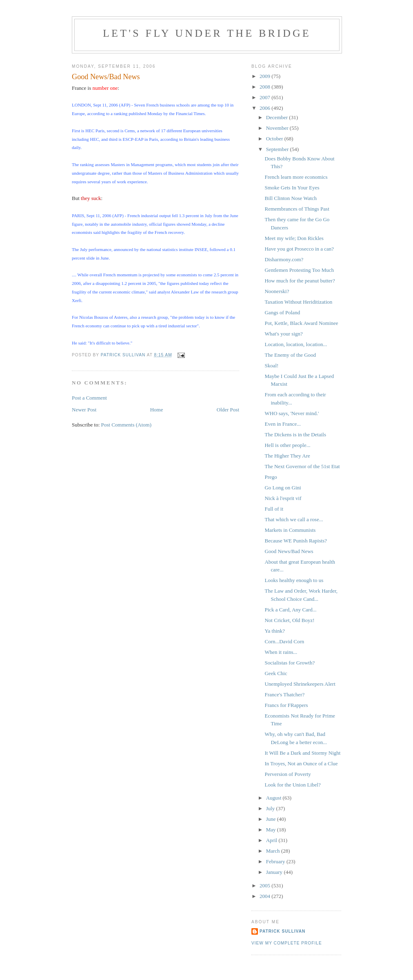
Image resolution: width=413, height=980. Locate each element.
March (274, 851)
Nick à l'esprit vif (283, 498)
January (275, 872)
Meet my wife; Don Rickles (294, 238)
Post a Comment (89, 398)
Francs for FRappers (286, 705)
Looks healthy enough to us (294, 580)
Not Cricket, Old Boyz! (289, 620)
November (278, 128)
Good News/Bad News (289, 551)
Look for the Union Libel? (292, 785)
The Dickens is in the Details (295, 434)
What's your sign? (283, 334)
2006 (265, 108)
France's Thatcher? (284, 694)
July (271, 808)
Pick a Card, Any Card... (290, 610)
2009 (265, 76)
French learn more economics (296, 177)
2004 (265, 896)
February (276, 861)
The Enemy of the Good (290, 355)
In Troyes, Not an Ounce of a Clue (301, 763)
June (272, 819)
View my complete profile (287, 943)
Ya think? (275, 631)
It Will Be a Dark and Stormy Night (302, 753)
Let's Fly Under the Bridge (207, 33)
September (278, 149)
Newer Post (84, 410)
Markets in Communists (290, 530)
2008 (265, 87)
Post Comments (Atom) (127, 425)
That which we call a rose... (294, 519)
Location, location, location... (296, 344)
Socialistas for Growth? (290, 663)
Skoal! (271, 366)
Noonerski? (277, 291)
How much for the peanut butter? (300, 281)
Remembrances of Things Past (297, 209)
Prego (271, 477)
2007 (265, 97)
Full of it (274, 509)
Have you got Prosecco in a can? (299, 249)
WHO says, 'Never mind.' (292, 413)
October (275, 139)
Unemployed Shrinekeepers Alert (300, 684)
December (278, 117)
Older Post (228, 410)
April (272, 840)
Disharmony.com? (284, 259)
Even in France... (282, 424)
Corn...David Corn (284, 641)
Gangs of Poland (282, 312)
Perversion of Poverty (288, 774)
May (272, 830)
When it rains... (281, 652)
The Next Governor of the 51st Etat (302, 466)
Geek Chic (276, 673)
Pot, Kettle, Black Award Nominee (301, 323)
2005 (265, 886)
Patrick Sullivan (282, 931)
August (274, 798)
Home (157, 410)
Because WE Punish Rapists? (296, 541)
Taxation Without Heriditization (298, 302)
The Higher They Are (287, 456)
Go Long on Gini (283, 488)
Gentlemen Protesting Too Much (299, 270)
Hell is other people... (287, 445)
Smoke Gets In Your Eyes (292, 188)
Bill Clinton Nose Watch (291, 198)
